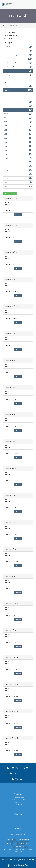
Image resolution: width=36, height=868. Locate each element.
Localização (18, 773)
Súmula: (7, 209)
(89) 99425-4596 (18, 768)
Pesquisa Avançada (10, 194)
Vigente (10, 32)
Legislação (18, 802)
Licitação (18, 832)
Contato (18, 779)
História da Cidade (18, 797)
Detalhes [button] (18, 215)
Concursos (18, 817)
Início (5, 25)
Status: (7, 203)
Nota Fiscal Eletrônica (18, 834)
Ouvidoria (18, 819)
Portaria (11, 35)
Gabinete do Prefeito (18, 800)
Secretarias (18, 805)
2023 (8, 39)
